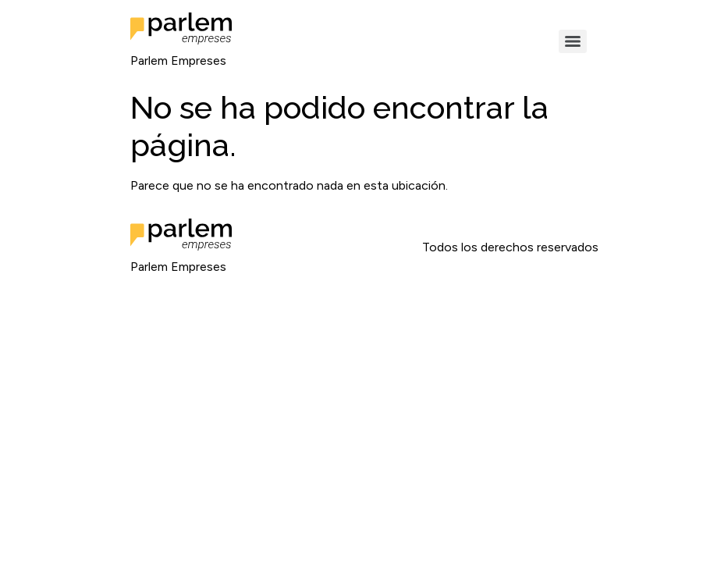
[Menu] (573, 41)
